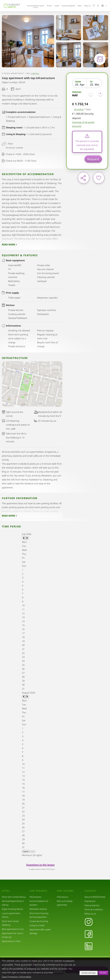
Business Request (68, 6)
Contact (90, 891)
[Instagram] (89, 922)
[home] (12, 6)
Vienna (35, 73)
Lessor (57, 6)
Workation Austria (38, 909)
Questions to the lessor (40, 865)
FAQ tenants (35, 897)
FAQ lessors (63, 897)
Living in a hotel (37, 925)
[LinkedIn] (89, 947)
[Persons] (96, 93)
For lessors (65, 891)
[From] (80, 84)
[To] (95, 84)
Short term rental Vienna (14, 897)
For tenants (38, 891)
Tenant (49, 6)
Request (93, 159)
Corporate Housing (39, 921)
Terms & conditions (94, 909)
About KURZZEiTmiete (95, 897)
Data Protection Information (16, 977)
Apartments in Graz (11, 941)
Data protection (92, 905)
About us (87, 6)
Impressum (90, 901)
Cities (79, 6)
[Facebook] (89, 934)
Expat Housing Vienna (12, 909)
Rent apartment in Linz (13, 929)
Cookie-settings (89, 973)
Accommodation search (36, 6)
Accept (103, 973)
